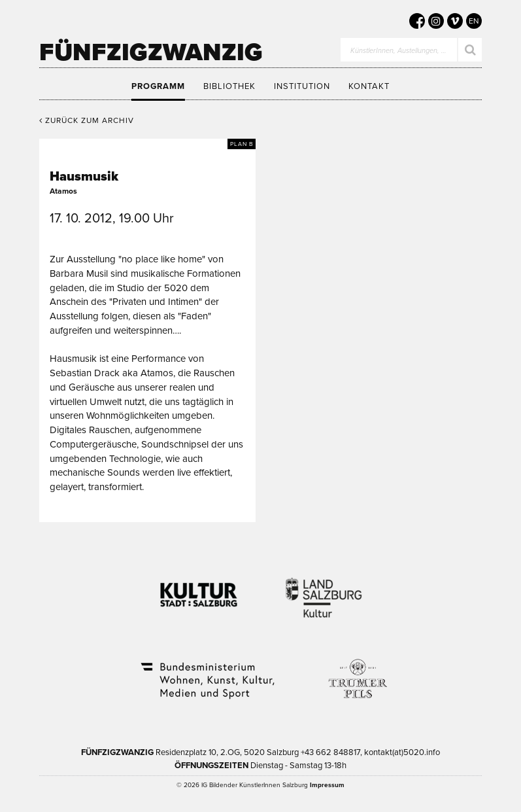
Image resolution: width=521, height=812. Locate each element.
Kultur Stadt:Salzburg (199, 590)
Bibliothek (229, 86)
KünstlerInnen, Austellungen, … (398, 51)
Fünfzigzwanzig (151, 52)
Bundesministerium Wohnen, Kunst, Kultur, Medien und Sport (207, 672)
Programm (158, 86)
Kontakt (369, 86)
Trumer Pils (357, 672)
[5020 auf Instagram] (436, 21)
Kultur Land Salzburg (324, 590)
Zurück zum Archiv (87, 120)
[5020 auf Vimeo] (455, 21)
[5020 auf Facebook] (417, 21)
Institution (302, 86)
